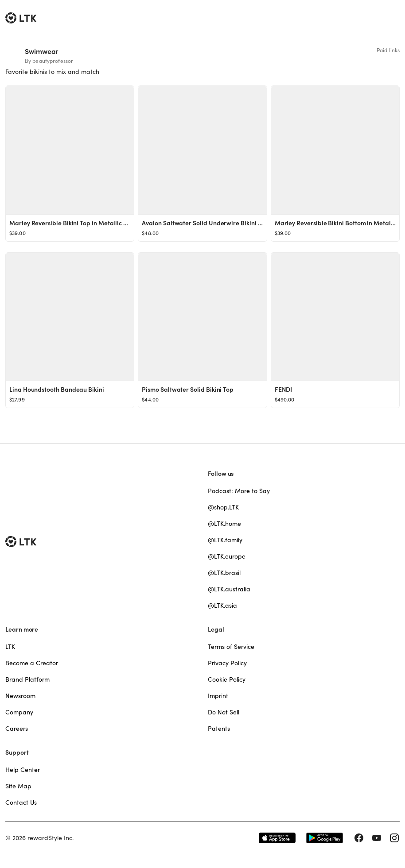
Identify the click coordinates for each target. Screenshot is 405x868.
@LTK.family (225, 540)
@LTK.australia (229, 589)
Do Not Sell (224, 712)
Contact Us (21, 802)
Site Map (18, 786)
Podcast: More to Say (239, 491)
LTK (10, 647)
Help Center (23, 770)
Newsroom (20, 696)
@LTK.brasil (224, 573)
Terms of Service (231, 647)
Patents (219, 729)
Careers (17, 729)
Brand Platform (27, 679)
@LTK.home (224, 524)
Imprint (218, 696)
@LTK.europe (227, 556)
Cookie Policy (227, 679)
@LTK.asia (222, 606)
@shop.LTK (223, 507)
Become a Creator (32, 663)
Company (19, 712)
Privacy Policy (227, 663)
